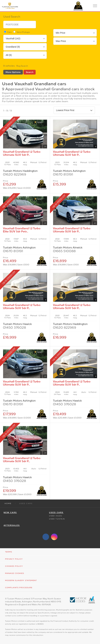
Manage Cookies (15, 573)
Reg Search (22, 66)
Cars (8, 32)
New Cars (10, 513)
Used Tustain (57, 519)
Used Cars (56, 513)
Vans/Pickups (21, 32)
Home (8, 503)
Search (30, 72)
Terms (9, 552)
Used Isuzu (56, 516)
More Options (13, 72)
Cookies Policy (14, 566)
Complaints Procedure (19, 588)
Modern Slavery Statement (21, 580)
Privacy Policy (14, 559)
